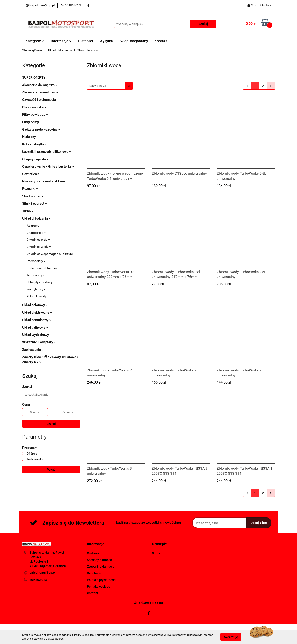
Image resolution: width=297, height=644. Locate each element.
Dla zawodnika (34, 107)
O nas (156, 553)
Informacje (61, 41)
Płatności (86, 41)
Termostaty (36, 275)
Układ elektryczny (37, 313)
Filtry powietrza (35, 115)
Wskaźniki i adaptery (39, 342)
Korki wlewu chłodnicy (42, 268)
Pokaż (51, 470)
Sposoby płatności (100, 560)
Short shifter (33, 196)
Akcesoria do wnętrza (40, 85)
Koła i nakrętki (34, 144)
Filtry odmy (31, 122)
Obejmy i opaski (35, 159)
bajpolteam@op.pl (43, 573)
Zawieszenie (33, 350)
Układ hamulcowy (37, 320)
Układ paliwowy (35, 327)
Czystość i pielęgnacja (39, 100)
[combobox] (110, 86)
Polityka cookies (98, 587)
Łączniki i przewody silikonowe (47, 152)
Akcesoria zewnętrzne (40, 92)
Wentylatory (36, 289)
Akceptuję (231, 637)
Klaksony (29, 137)
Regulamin (95, 573)
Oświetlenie (32, 174)
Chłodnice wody (39, 247)
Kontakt (161, 41)
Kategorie (35, 41)
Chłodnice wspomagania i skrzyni (50, 254)
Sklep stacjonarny (134, 41)
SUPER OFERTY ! (35, 77)
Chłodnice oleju (38, 240)
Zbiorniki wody (37, 296)
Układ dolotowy (35, 305)
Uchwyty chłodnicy (40, 282)
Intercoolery (36, 261)
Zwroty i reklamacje (101, 567)
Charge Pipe (36, 233)
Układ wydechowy (37, 335)
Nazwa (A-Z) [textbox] (98, 86)
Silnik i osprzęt (35, 204)
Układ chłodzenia (36, 218)
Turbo (28, 211)
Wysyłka (106, 41)
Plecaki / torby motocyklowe (43, 181)
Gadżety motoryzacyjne (41, 129)
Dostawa (93, 553)
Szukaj (51, 424)
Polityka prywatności (102, 580)
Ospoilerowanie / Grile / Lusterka (48, 166)
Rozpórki (30, 189)
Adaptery (33, 226)
